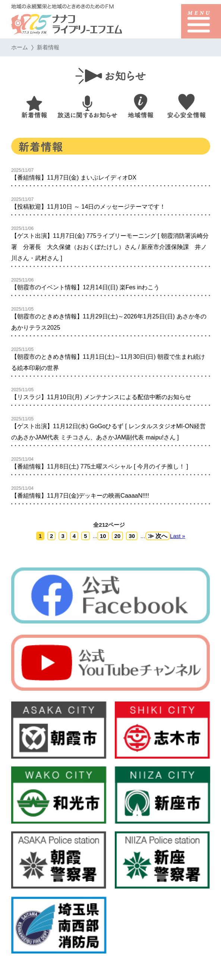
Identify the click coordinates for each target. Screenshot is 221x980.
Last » (178, 536)
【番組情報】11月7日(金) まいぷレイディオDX (74, 178)
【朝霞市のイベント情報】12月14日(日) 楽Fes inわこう (85, 287)
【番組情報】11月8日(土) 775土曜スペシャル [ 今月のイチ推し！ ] (100, 466)
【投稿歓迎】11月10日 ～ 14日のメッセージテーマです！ (88, 207)
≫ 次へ (157, 536)
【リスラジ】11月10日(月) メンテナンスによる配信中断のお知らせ (101, 397)
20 (117, 536)
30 (132, 536)
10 (103, 536)
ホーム (20, 47)
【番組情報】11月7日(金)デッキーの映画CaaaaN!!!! (80, 496)
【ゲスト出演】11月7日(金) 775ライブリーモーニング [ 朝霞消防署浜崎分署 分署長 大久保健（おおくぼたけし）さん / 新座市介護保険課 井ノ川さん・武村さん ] (110, 247)
